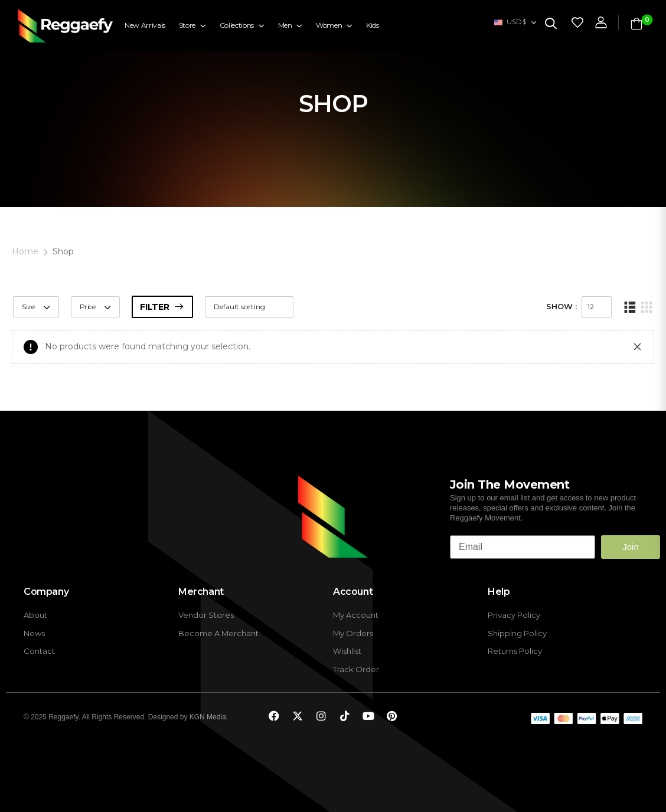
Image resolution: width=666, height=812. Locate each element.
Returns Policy (515, 651)
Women (329, 25)
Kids (373, 25)
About (35, 615)
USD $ (510, 22)
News (34, 633)
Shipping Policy (517, 633)
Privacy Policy (514, 615)
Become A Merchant (218, 633)
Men (285, 25)
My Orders (353, 633)
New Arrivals (145, 25)
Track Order (356, 669)
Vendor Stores (206, 615)
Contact (39, 651)
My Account (356, 615)
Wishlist (347, 651)
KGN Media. (209, 717)
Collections (237, 25)
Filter (154, 307)
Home (25, 251)
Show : (561, 306)
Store (187, 25)
